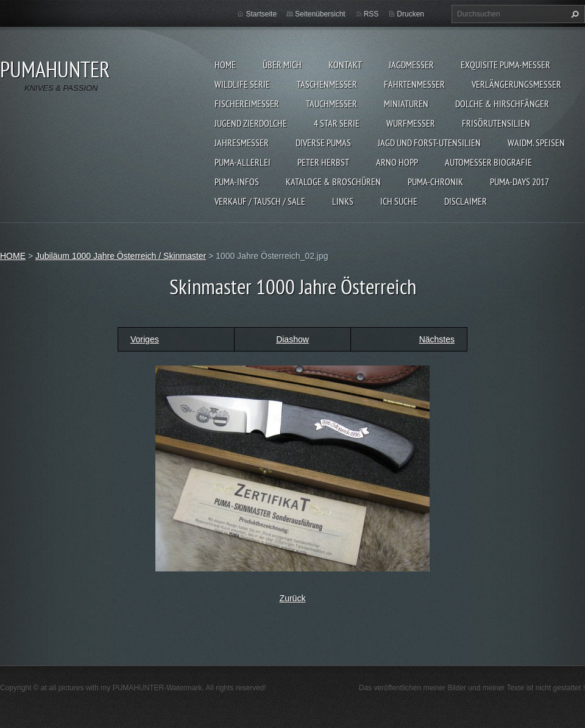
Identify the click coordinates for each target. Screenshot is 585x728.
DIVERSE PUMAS (323, 143)
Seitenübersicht (320, 14)
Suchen (573, 14)
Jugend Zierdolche (251, 123)
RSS (371, 14)
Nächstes (437, 339)
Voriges (145, 339)
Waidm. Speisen (536, 143)
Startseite (261, 14)
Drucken (410, 14)
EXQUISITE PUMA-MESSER (505, 65)
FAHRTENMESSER (414, 84)
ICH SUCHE (399, 201)
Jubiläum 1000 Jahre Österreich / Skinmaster (121, 256)
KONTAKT (345, 65)
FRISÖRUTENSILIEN (496, 123)
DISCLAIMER (466, 201)
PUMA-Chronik (435, 182)
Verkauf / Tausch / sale (260, 201)
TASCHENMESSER (327, 84)
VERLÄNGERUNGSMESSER (516, 84)
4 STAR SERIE (337, 123)
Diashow (292, 339)
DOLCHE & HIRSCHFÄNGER (502, 104)
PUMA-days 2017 (519, 182)
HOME (225, 65)
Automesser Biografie (488, 162)
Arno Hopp (397, 162)
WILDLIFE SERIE (242, 84)
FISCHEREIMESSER (247, 104)
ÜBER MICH (282, 65)
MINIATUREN (406, 104)
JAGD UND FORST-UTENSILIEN (429, 143)
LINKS (343, 201)
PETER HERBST (323, 162)
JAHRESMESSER (242, 143)
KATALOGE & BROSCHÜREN (333, 182)
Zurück (293, 598)
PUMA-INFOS (237, 182)
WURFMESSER (411, 123)
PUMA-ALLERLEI (243, 162)
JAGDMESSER (411, 65)
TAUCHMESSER (331, 104)
